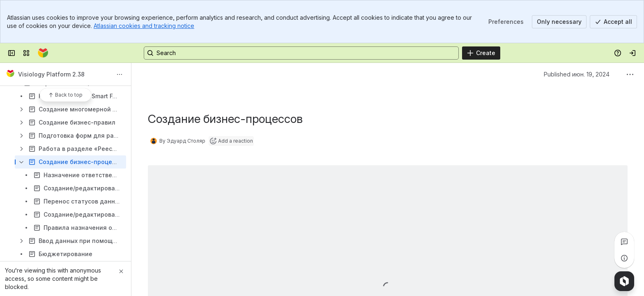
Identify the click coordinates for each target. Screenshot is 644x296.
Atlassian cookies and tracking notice (144, 26)
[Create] (481, 53)
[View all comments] (624, 242)
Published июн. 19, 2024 (577, 74)
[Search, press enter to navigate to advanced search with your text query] (301, 53)
